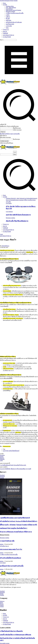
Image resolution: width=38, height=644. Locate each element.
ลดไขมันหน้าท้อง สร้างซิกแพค (14, 22)
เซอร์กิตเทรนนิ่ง (10, 24)
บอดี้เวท (8, 17)
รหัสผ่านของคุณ (17, 130)
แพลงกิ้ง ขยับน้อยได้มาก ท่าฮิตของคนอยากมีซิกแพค (16, 635)
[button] (19, 193)
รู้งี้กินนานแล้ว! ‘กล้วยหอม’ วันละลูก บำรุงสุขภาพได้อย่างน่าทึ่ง (18, 525)
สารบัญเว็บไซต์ (7, 37)
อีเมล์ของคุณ (16, 139)
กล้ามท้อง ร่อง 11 (4, 546)
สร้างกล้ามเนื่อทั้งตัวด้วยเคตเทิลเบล (10, 558)
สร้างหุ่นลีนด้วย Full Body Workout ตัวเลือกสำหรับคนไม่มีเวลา (19, 521)
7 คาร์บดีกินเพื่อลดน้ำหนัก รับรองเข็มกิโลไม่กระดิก (13, 465)
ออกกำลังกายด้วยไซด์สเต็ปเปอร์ (11, 451)
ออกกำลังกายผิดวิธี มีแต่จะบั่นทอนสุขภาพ (18, 215)
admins (2, 544)
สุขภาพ (5, 31)
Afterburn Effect (10, 6)
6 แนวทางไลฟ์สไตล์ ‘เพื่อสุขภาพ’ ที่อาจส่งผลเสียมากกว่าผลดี (15, 469)
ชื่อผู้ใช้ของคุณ (17, 128)
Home (4, 3)
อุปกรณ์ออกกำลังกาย (8, 35)
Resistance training (10, 12)
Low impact (9, 203)
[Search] (15, 153)
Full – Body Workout (11, 8)
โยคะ (7, 28)
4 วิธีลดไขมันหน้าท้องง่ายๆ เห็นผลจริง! (11, 631)
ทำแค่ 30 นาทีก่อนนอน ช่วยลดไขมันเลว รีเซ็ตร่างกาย (16, 532)
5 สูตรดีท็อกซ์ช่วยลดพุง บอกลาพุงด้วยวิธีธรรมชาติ (15, 518)
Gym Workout (9, 9)
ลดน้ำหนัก (9, 20)
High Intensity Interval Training (13, 10)
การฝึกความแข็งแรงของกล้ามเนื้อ (15, 13)
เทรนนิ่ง (5, 5)
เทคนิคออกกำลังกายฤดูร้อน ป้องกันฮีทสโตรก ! (14, 528)
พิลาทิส (8, 19)
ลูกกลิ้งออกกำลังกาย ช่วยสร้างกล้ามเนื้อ (12, 566)
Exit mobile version (5, 643)
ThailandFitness (5, 246)
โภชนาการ (6, 30)
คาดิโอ (8, 15)
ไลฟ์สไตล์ (5, 33)
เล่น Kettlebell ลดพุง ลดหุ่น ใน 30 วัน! (11, 549)
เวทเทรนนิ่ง (9, 26)
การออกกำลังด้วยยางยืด (7, 541)
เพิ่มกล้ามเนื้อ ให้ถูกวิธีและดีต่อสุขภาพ (17, 221)
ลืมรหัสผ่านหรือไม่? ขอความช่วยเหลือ (10, 134)
